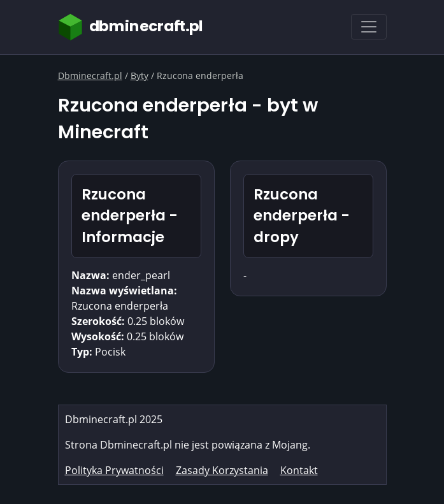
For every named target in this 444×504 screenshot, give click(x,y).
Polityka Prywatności (114, 470)
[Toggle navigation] (369, 27)
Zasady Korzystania (222, 470)
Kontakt (299, 470)
